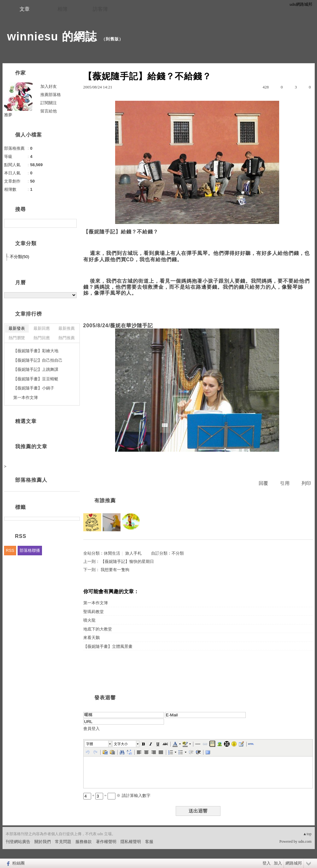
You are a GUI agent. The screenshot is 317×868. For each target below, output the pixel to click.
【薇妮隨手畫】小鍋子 (34, 388)
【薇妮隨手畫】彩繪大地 (36, 351)
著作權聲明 (106, 842)
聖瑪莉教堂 (94, 612)
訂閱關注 (49, 103)
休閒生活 (112, 553)
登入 (267, 863)
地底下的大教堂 (98, 629)
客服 (149, 842)
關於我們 (43, 842)
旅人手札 (133, 553)
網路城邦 (294, 863)
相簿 (62, 9)
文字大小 (121, 744)
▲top (307, 834)
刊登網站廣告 (18, 842)
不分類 (178, 553)
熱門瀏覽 (17, 338)
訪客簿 (100, 9)
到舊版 (112, 39)
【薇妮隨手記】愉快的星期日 (127, 561)
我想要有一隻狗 (115, 570)
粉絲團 (18, 863)
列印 (306, 483)
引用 (285, 483)
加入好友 (49, 86)
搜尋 (71, 223)
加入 (278, 863)
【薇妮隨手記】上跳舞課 (36, 369)
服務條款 (84, 842)
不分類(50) (20, 257)
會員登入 (91, 729)
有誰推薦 (105, 500)
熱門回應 (42, 338)
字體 (90, 744)
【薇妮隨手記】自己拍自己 (38, 360)
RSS (10, 550)
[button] (98, 744)
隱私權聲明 (131, 842)
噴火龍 (89, 620)
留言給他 (49, 111)
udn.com (305, 841)
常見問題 (63, 842)
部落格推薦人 (31, 480)
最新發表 (17, 328)
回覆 (263, 483)
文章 (25, 9)
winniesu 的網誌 (52, 36)
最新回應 (42, 328)
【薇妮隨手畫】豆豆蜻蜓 (36, 379)
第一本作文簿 (96, 603)
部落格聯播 (30, 550)
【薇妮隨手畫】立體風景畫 (108, 646)
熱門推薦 (67, 338)
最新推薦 (67, 328)
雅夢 (8, 115)
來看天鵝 (91, 638)
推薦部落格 (51, 95)
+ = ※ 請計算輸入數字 (117, 796)
